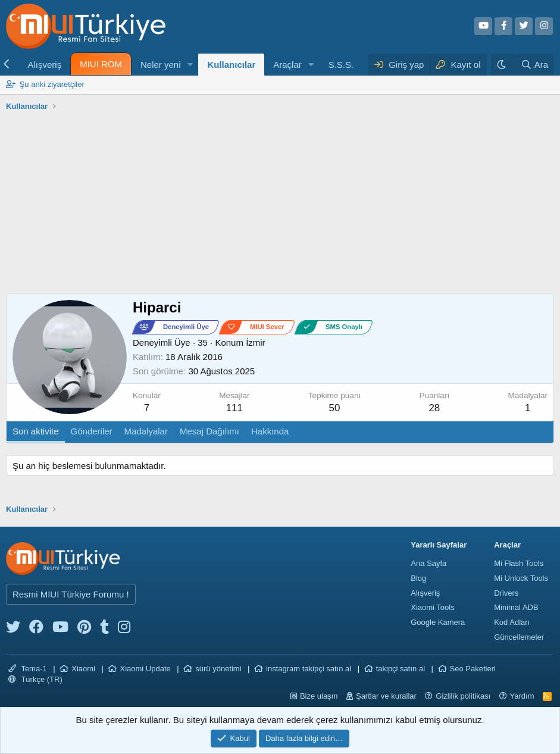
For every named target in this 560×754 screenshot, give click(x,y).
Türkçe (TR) (35, 679)
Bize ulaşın (319, 696)
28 (434, 408)
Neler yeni (161, 65)
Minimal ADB (516, 607)
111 (234, 408)
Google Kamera (438, 622)
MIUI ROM (101, 64)
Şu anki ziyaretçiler (52, 84)
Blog (418, 578)
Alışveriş (44, 65)
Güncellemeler (519, 637)
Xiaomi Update (145, 669)
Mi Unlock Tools (521, 578)
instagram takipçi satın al (309, 669)
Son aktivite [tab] (36, 431)
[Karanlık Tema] (503, 65)
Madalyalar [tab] (146, 431)
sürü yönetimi (218, 669)
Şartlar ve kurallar (386, 696)
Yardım (522, 696)
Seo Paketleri (473, 669)
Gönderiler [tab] (92, 431)
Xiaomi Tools (432, 607)
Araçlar (287, 65)
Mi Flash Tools (519, 563)
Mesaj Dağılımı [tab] (209, 431)
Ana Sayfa (428, 563)
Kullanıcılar (231, 65)
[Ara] (534, 65)
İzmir (256, 342)
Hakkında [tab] (270, 431)
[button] (190, 65)
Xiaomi (83, 669)
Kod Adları (512, 622)
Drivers (506, 593)
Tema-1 (28, 669)
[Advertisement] (280, 204)
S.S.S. (341, 65)
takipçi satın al (401, 669)
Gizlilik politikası (463, 696)
